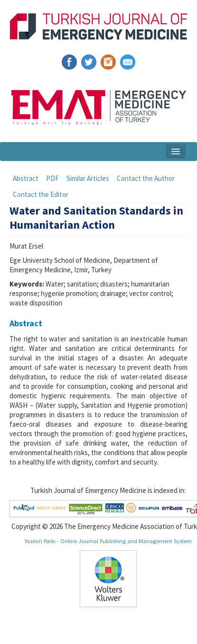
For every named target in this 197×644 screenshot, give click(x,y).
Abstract (26, 178)
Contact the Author (146, 178)
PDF (52, 178)
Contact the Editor (41, 194)
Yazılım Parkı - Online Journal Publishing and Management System (108, 541)
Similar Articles (88, 178)
